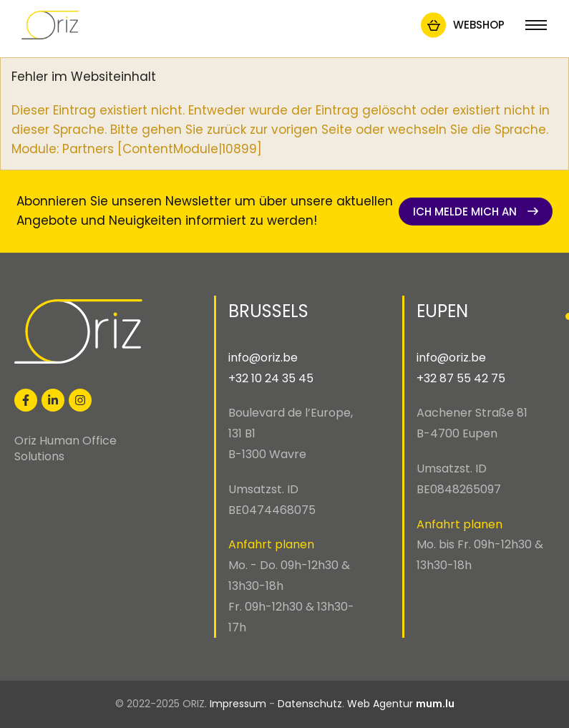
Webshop (479, 25)
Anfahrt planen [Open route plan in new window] (271, 544)
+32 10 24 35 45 (271, 378)
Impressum (238, 704)
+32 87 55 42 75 (461, 378)
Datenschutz (310, 704)
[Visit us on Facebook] (26, 400)
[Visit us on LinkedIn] (53, 400)
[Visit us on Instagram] (80, 400)
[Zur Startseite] (50, 25)
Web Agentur (380, 704)
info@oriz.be (263, 358)
